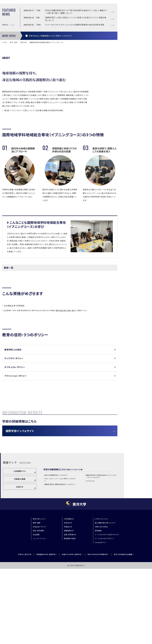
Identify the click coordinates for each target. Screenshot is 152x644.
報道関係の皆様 (70, 614)
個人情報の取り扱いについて (105, 598)
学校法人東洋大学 (25, 630)
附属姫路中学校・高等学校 (46, 630)
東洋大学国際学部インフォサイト (56, 550)
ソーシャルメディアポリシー (105, 614)
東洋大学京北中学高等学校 (98, 630)
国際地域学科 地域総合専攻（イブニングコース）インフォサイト (101, 552)
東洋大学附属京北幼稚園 (123, 630)
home (5, 100)
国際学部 (24, 100)
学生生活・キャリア (40, 602)
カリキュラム (90, 556)
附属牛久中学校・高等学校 (72, 630)
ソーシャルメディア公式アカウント (107, 610)
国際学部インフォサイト (20, 506)
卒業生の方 (68, 602)
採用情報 (98, 606)
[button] (60, 407)
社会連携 (36, 610)
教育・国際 (14, 100)
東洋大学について (39, 594)
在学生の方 (68, 598)
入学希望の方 (69, 594)
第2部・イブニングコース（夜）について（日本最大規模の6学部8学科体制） (34, 168)
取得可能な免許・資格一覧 (65, 368)
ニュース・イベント (39, 614)
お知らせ (20, 562)
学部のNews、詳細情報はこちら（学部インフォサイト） (50, 93)
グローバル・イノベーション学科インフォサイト (60, 555)
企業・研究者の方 (70, 610)
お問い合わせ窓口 (101, 602)
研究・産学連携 (38, 606)
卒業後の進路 (20, 554)
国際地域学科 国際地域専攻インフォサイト (60, 560)
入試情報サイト (20, 546)
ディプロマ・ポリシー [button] (14, 416)
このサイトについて (102, 594)
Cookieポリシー (101, 618)
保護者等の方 (69, 606)
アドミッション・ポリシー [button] (16, 433)
